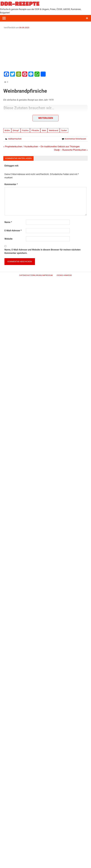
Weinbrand (54, 130)
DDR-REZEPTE (20, 4)
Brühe (7, 130)
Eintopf (16, 130)
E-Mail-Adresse (13, 231)
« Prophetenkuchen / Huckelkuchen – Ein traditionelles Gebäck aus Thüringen (41, 147)
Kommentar (11, 184)
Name (8, 222)
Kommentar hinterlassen (75, 139)
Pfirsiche (35, 130)
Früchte (25, 130)
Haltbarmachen (15, 139)
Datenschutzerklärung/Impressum (36, 275)
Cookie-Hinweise (64, 275)
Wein (44, 130)
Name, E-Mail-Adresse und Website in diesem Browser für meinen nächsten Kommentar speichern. (43, 251)
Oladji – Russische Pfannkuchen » (71, 150)
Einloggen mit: (12, 166)
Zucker (64, 130)
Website (8, 239)
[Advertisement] (45, 50)
